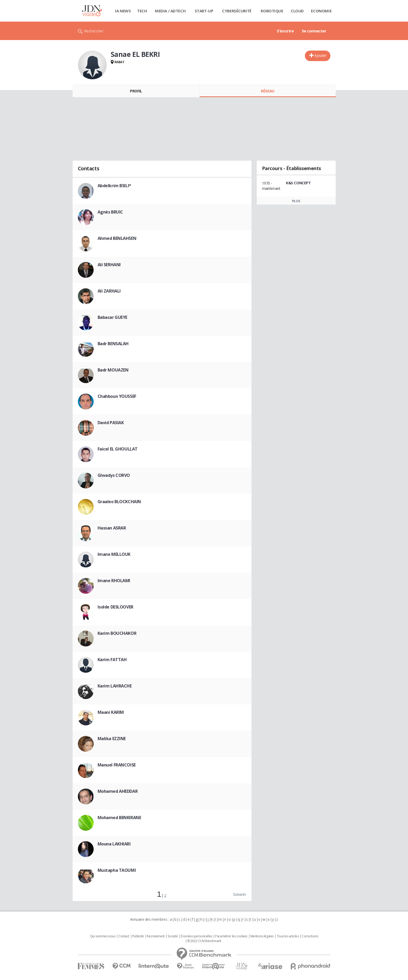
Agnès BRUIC (110, 212)
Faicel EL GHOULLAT (118, 449)
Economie (321, 11)
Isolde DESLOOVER (115, 607)
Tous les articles (288, 936)
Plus (296, 201)
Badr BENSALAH (113, 344)
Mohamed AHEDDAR (118, 791)
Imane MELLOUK (114, 554)
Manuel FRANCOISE (117, 765)
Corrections (310, 936)
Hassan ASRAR (112, 528)
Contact (124, 936)
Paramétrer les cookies (231, 936)
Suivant (239, 894)
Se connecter (314, 31)
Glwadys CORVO (114, 475)
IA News (123, 11)
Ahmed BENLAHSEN (117, 238)
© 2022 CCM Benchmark (204, 941)
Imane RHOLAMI (114, 581)
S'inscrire (285, 31)
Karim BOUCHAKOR (117, 633)
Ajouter (320, 55)
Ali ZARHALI (109, 291)
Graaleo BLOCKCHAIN (119, 502)
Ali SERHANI (109, 265)
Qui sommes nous (103, 936)
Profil (136, 91)
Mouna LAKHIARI (114, 844)
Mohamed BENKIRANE (119, 818)
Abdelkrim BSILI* (114, 186)
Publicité (138, 936)
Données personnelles (197, 936)
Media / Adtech (170, 11)
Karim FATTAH (112, 660)
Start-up (204, 11)
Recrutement (156, 936)
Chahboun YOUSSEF (117, 396)
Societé (173, 936)
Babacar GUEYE (113, 317)
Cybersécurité (237, 11)
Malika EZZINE (112, 739)
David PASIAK (111, 423)
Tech (142, 11)
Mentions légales (262, 936)
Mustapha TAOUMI (117, 870)
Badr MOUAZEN (113, 370)
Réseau (268, 91)
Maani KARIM (111, 712)
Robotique (272, 11)
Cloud (297, 11)
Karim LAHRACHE (115, 686)
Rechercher (94, 31)
